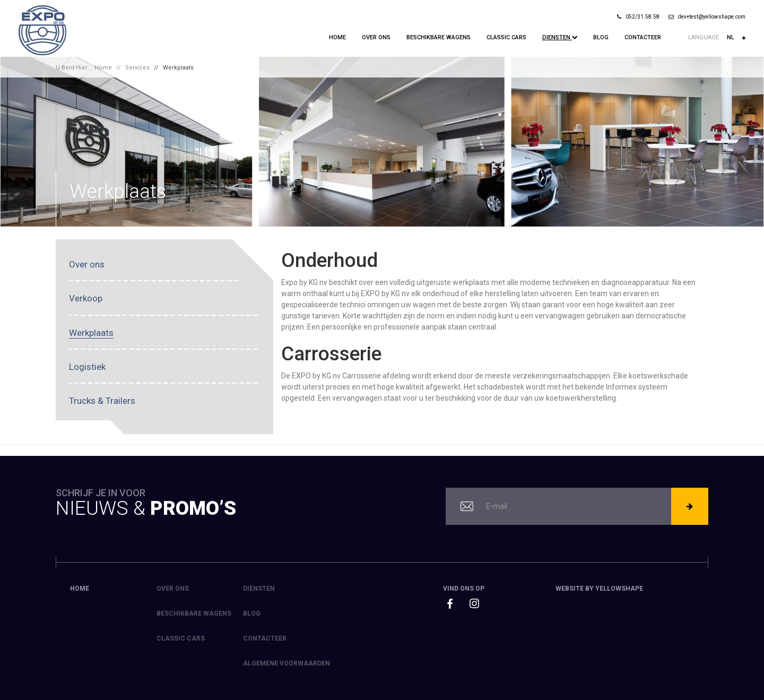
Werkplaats (178, 68)
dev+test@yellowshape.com (707, 17)
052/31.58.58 (638, 17)
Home (337, 37)
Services (137, 68)
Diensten (560, 37)
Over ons (376, 37)
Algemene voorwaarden (286, 663)
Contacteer (643, 37)
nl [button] (736, 38)
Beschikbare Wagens (439, 37)
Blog (601, 37)
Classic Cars (506, 37)
